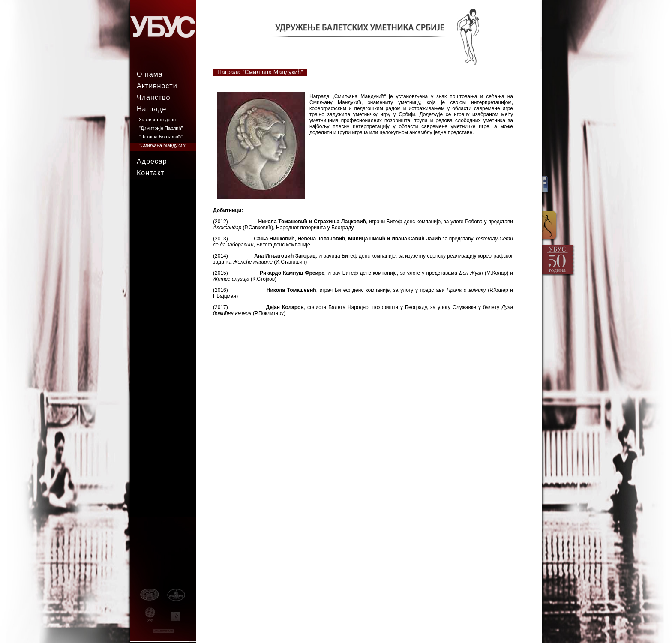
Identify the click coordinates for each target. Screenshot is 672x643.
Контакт (151, 173)
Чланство (153, 98)
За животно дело (157, 120)
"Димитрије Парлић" (161, 128)
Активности (157, 86)
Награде (151, 109)
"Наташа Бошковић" (161, 137)
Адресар (152, 161)
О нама (150, 74)
